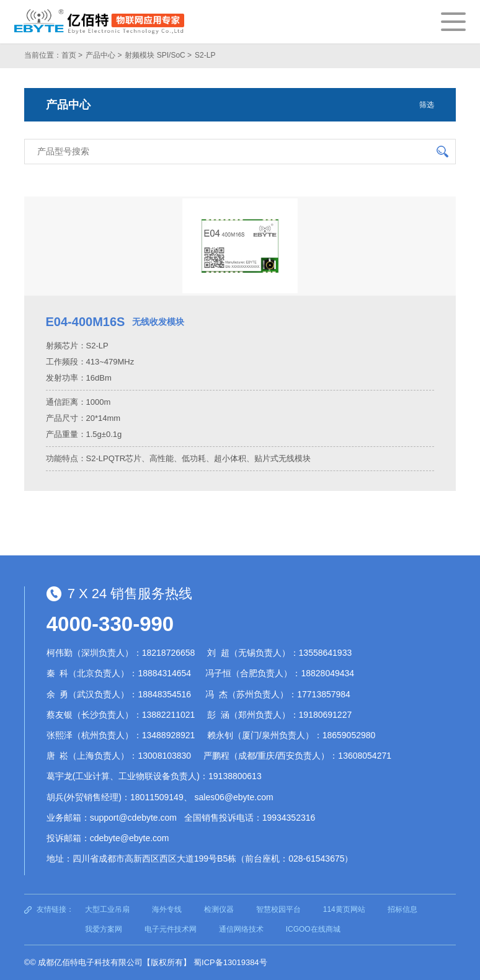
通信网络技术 (241, 929)
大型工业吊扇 (107, 909)
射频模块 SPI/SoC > (158, 55)
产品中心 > (104, 55)
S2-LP (205, 55)
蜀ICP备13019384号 (230, 962)
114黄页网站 (344, 909)
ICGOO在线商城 (313, 929)
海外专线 (167, 909)
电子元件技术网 (171, 929)
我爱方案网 (104, 929)
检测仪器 (219, 909)
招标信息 (402, 909)
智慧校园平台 (278, 909)
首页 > (72, 55)
